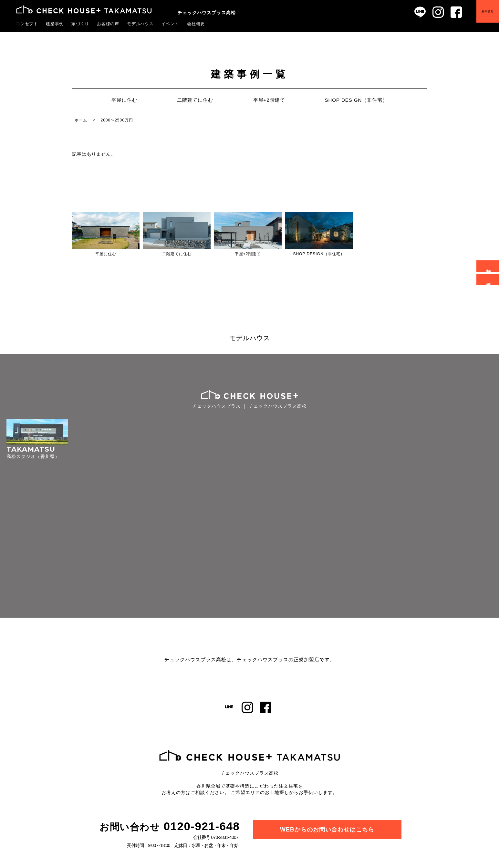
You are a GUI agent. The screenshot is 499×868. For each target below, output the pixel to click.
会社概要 (196, 24)
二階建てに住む (195, 100)
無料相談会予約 (489, 266)
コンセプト (27, 24)
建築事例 (55, 24)
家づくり (80, 24)
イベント (170, 24)
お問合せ (487, 12)
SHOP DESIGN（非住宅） (356, 100)
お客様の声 (108, 24)
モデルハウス (140, 24)
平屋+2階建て (269, 100)
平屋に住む (124, 100)
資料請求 (489, 279)
